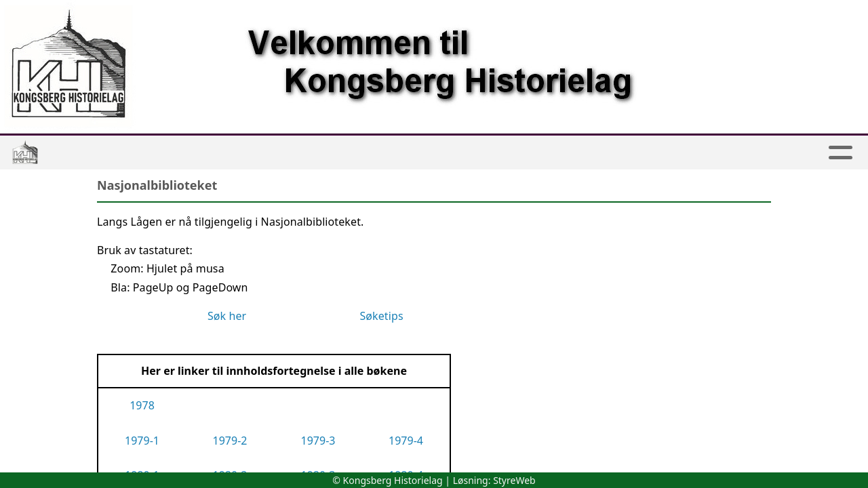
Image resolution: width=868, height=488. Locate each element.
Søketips (381, 316)
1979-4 (406, 441)
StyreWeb (514, 480)
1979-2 (230, 441)
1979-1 (142, 441)
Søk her (229, 316)
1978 (142, 405)
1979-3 (318, 441)
